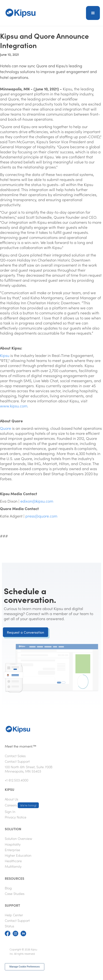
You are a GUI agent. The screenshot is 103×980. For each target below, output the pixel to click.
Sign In (10, 811)
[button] (93, 13)
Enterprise (12, 850)
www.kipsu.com (14, 406)
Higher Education (18, 855)
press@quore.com (41, 516)
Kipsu (5, 355)
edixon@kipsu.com (37, 501)
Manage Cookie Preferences (25, 967)
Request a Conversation (26, 632)
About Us (11, 799)
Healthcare (13, 861)
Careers (22, 805)
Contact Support (17, 761)
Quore (6, 428)
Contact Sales (15, 756)
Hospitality (13, 844)
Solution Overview (18, 838)
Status (9, 926)
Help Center (14, 915)
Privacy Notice (16, 817)
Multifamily (13, 866)
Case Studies (15, 893)
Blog (8, 888)
